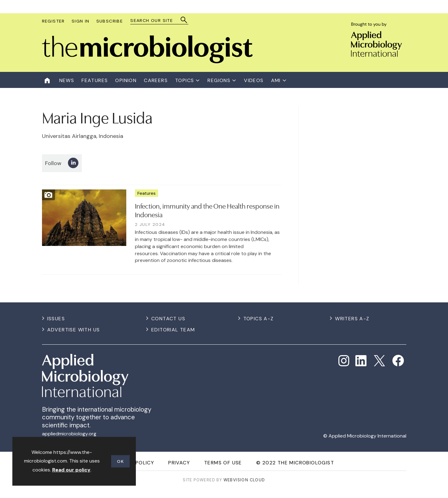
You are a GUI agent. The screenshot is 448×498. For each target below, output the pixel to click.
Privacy (179, 463)
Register (53, 21)
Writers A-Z (352, 319)
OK (120, 461)
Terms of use (223, 463)
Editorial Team (173, 330)
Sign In (81, 21)
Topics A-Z (259, 319)
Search (184, 20)
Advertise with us (74, 330)
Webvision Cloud (244, 480)
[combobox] (156, 21)
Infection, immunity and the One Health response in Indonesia (207, 210)
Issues (56, 319)
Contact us (168, 319)
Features (147, 193)
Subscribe (110, 21)
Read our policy (71, 470)
